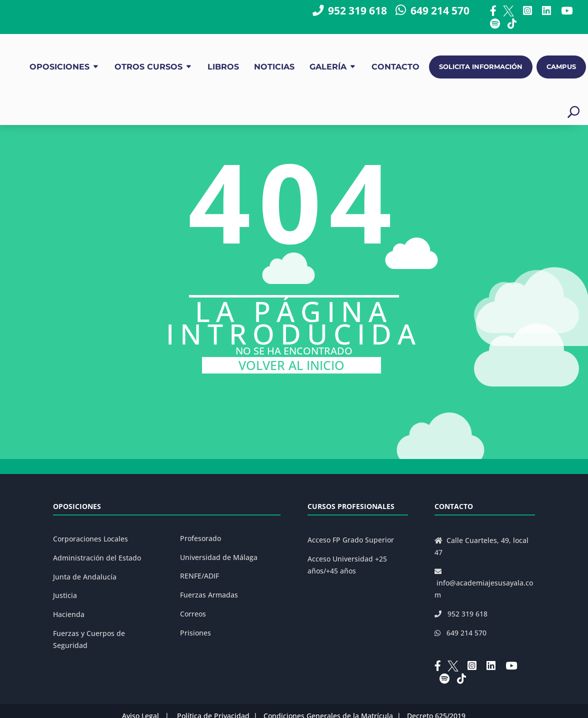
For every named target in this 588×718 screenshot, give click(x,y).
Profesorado (200, 538)
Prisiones (195, 633)
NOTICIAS (274, 67)
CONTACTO (395, 67)
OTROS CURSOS (148, 67)
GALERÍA (328, 67)
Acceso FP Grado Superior (351, 540)
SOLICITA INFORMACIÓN (481, 67)
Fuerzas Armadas (209, 595)
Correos (193, 614)
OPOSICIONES (59, 67)
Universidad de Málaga (219, 557)
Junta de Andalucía (85, 577)
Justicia (65, 595)
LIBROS (223, 67)
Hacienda (69, 614)
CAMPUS (561, 67)
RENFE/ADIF (199, 576)
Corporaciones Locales (90, 539)
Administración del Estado (97, 558)
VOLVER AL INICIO (291, 365)
